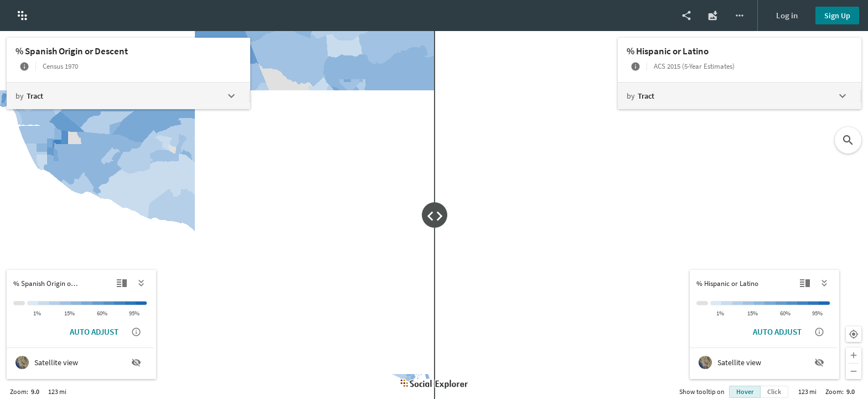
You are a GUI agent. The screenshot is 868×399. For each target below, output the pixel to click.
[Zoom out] (854, 371)
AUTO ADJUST (94, 332)
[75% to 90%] (120, 303)
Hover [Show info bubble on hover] (745, 392)
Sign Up (837, 16)
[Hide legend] (142, 283)
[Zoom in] (854, 355)
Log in (787, 15)
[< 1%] (33, 303)
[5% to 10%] (55, 303)
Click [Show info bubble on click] (774, 392)
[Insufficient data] (19, 303)
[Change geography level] (128, 96)
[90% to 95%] (131, 303)
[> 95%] (141, 303)
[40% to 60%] (98, 303)
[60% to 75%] (109, 303)
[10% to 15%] (65, 303)
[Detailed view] (122, 283)
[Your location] (854, 334)
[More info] (24, 66)
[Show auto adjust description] (136, 332)
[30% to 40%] (87, 303)
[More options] (740, 16)
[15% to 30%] (76, 303)
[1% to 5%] (44, 303)
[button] (22, 16)
